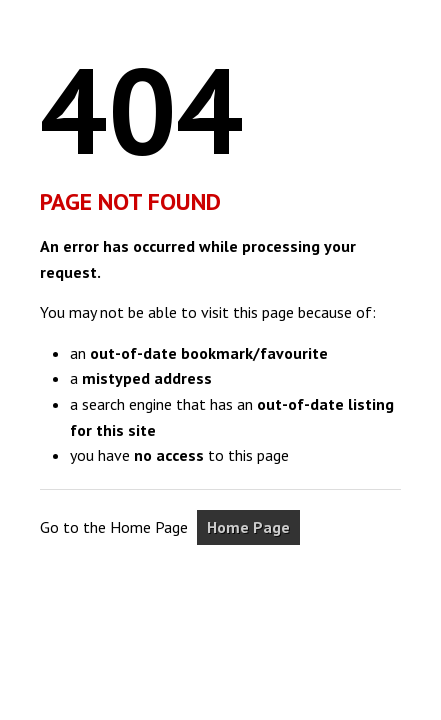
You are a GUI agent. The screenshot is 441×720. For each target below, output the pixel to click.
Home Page (248, 527)
